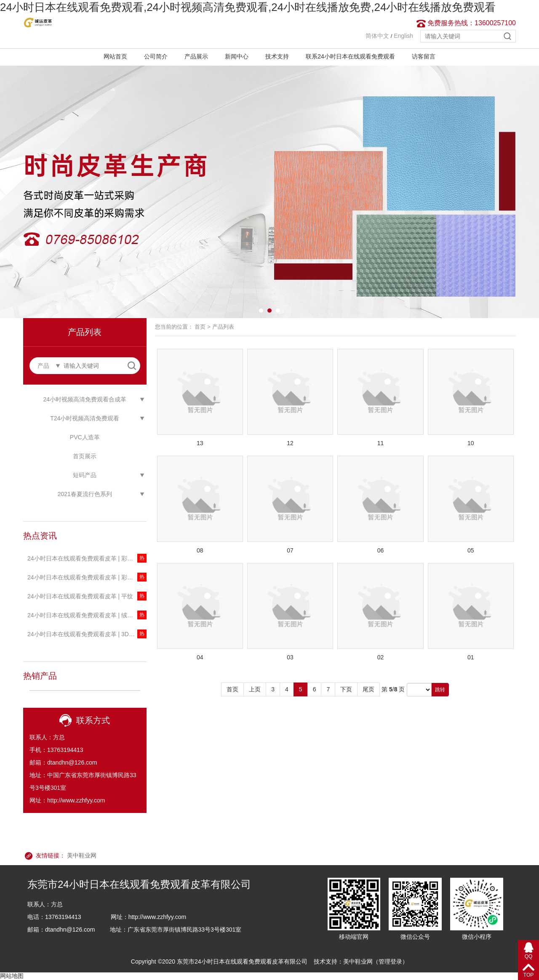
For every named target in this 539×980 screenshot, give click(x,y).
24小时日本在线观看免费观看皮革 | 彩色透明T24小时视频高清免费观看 (87, 577)
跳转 (440, 690)
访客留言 (424, 56)
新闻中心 (237, 56)
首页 (200, 327)
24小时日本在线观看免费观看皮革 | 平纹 (80, 596)
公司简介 (156, 56)
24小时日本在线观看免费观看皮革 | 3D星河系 (87, 634)
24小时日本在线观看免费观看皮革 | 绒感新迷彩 (87, 615)
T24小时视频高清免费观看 (85, 418)
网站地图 (12, 976)
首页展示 (85, 456)
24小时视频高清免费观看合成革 (85, 399)
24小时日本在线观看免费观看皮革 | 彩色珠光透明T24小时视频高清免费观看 (87, 558)
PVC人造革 (85, 437)
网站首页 (115, 56)
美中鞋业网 (82, 855)
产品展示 (196, 56)
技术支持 (277, 56)
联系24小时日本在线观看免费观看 (350, 56)
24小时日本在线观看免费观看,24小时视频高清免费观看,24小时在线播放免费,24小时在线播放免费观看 (248, 7)
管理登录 (390, 961)
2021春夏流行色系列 (85, 494)
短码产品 (85, 475)
